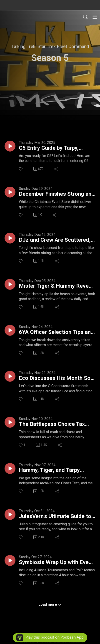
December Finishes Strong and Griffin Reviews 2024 (57, 194)
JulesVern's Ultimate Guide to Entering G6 (55, 516)
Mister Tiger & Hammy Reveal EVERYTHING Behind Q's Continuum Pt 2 (56, 286)
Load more (50, 604)
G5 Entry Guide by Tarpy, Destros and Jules (49, 148)
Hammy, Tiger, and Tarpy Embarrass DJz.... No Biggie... (55, 470)
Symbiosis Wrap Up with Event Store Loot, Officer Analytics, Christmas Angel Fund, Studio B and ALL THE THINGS (56, 562)
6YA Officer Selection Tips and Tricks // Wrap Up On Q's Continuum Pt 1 (56, 332)
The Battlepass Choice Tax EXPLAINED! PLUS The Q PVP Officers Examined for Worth (56, 424)
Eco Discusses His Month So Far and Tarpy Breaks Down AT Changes (57, 378)
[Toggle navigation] (95, 17)
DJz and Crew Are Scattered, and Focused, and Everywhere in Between (56, 240)
